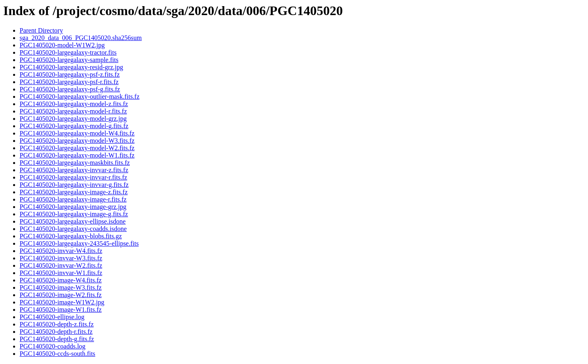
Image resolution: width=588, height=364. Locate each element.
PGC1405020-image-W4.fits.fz (61, 280)
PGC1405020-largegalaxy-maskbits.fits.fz (75, 163)
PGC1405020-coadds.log (52, 346)
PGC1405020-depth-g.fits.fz (57, 339)
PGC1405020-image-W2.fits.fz (61, 295)
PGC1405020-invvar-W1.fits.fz (61, 273)
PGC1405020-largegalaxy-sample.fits (69, 60)
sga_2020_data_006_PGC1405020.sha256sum (81, 38)
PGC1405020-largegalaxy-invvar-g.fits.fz (74, 185)
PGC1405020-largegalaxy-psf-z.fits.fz (70, 74)
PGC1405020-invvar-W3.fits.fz (61, 258)
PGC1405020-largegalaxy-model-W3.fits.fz (77, 141)
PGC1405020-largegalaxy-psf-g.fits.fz (70, 89)
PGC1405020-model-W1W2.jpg (62, 45)
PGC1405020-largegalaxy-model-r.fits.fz (73, 111)
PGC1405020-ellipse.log (52, 317)
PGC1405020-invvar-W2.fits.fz (61, 265)
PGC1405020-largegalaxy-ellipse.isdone (73, 221)
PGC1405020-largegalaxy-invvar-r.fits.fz (73, 177)
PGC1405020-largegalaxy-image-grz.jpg (73, 207)
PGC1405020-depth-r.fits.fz (56, 332)
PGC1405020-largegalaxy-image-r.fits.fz (73, 199)
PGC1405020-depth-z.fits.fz (57, 324)
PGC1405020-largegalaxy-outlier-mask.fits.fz (80, 97)
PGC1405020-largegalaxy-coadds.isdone (73, 229)
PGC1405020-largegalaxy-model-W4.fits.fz (77, 133)
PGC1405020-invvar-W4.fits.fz (61, 251)
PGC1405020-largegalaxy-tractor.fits (68, 52)
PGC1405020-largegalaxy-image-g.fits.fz (74, 214)
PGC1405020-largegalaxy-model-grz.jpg (73, 119)
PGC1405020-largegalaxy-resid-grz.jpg (71, 67)
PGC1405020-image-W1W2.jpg (62, 302)
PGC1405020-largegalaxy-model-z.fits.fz (74, 104)
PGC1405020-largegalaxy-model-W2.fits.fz (77, 148)
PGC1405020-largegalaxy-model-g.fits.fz (74, 126)
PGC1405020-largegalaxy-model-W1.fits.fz (77, 155)
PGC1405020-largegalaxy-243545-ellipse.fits (79, 243)
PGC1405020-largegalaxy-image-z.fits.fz (74, 192)
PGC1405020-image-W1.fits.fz (61, 310)
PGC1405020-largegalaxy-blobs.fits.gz (71, 236)
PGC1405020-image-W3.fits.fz (61, 287)
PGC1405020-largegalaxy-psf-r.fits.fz (69, 82)
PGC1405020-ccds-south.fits (57, 354)
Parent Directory (41, 30)
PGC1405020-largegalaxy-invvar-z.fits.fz (74, 170)
